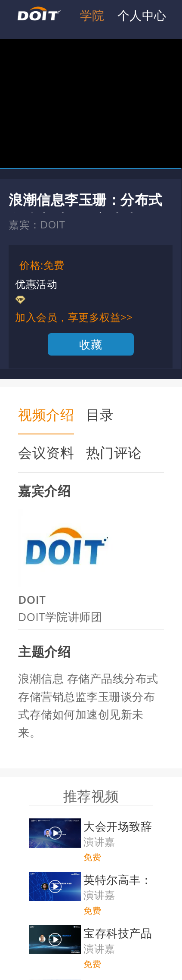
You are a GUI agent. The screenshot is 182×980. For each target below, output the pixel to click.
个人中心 (142, 15)
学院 (92, 15)
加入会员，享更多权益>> (74, 317)
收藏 (91, 344)
